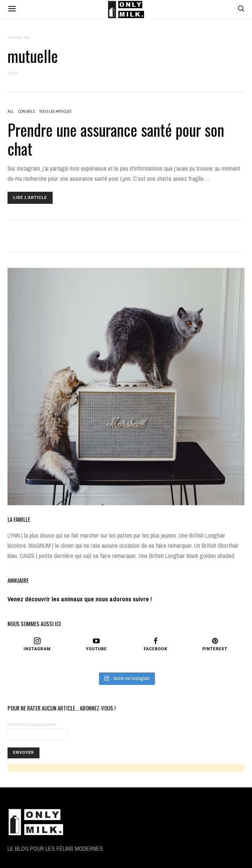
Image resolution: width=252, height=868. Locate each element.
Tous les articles (55, 111)
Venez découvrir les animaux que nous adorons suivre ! (80, 599)
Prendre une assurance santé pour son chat (116, 139)
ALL (11, 111)
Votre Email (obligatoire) (37, 731)
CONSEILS (27, 111)
